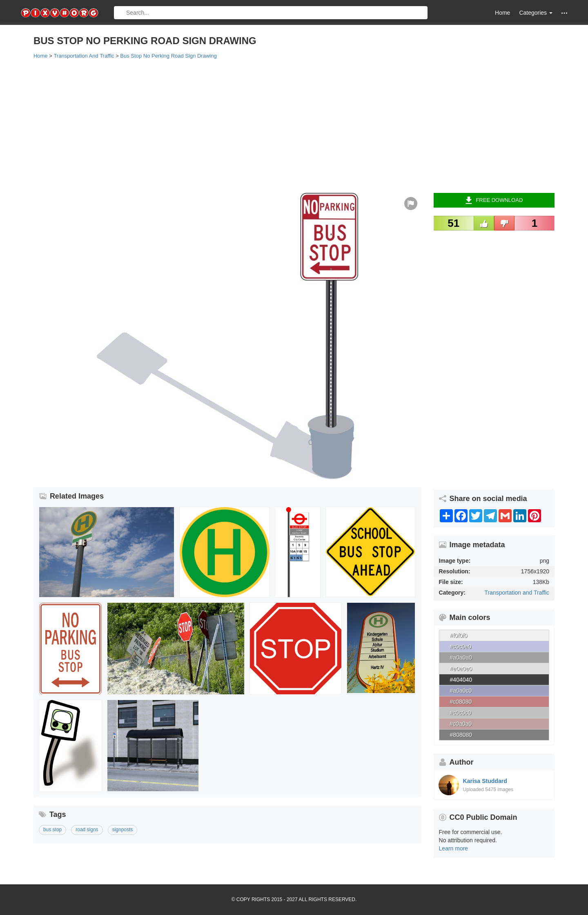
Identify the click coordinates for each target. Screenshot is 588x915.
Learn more (454, 848)
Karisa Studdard (485, 781)
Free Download (494, 200)
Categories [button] (536, 13)
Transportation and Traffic (517, 593)
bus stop (52, 830)
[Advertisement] (278, 125)
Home (502, 13)
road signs (87, 830)
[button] (564, 13)
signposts (123, 830)
